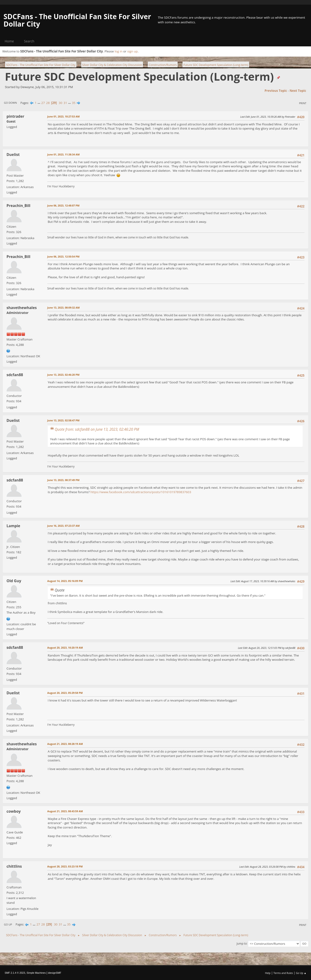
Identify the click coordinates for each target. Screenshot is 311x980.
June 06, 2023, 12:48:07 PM (63, 205)
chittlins (14, 866)
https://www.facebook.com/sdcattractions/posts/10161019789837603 (141, 492)
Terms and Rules (283, 973)
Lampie (13, 526)
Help (268, 973)
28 (48, 103)
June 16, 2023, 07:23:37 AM (63, 526)
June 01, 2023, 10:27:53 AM (63, 116)
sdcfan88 (15, 375)
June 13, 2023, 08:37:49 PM (63, 480)
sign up (132, 51)
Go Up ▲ (301, 973)
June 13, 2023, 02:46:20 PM (63, 375)
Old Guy (14, 581)
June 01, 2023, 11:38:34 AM (63, 154)
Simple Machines (36, 973)
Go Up (8, 924)
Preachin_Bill (18, 206)
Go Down (10, 103)
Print (303, 103)
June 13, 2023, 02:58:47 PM (63, 420)
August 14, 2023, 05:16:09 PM (65, 581)
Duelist (13, 155)
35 (74, 103)
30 (60, 103)
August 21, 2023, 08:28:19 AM (65, 744)
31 (65, 103)
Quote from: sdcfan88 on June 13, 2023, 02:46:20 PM (97, 429)
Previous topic (276, 91)
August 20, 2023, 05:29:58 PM (65, 693)
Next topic (298, 91)
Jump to (242, 943)
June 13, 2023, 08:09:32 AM (63, 308)
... (39, 103)
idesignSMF (55, 973)
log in (118, 51)
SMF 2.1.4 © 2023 (15, 973)
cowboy (14, 811)
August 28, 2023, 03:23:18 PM (65, 866)
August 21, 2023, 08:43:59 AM (65, 811)
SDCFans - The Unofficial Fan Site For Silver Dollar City (77, 20)
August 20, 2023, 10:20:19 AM (65, 648)
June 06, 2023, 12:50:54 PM (63, 256)
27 (43, 103)
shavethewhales (22, 308)
